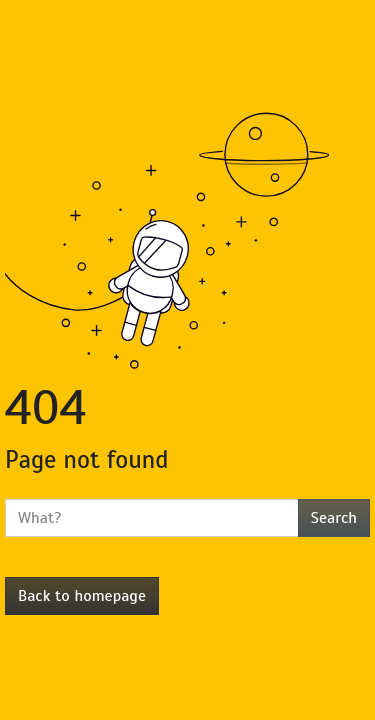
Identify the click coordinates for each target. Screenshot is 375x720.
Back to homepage (82, 596)
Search (334, 518)
